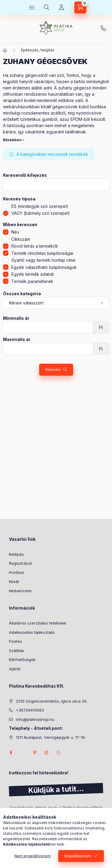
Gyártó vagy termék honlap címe (43, 260)
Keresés (53, 370)
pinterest (35, 753)
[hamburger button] (32, 7)
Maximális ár (17, 339)
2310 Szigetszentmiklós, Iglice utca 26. (52, 701)
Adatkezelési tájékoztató (32, 632)
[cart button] (80, 7)
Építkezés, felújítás (38, 50)
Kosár (14, 581)
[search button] (47, 7)
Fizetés (16, 641)
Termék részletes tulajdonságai (42, 253)
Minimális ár (16, 318)
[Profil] (62, 7)
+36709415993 (103, 28)
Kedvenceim (20, 591)
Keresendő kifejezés (25, 175)
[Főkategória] (5, 50)
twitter (23, 753)
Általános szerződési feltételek (38, 623)
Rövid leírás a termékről (34, 246)
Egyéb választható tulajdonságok (44, 267)
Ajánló (15, 669)
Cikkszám (21, 239)
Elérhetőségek (22, 660)
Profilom (17, 572)
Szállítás (17, 651)
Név (15, 232)
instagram (47, 753)
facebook (11, 753)
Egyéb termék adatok (33, 274)
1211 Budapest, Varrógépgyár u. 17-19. (51, 737)
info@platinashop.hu (35, 719)
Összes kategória (22, 294)
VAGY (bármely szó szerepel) (41, 213)
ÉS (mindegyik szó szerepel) (40, 206)
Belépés (16, 554)
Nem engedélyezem (33, 856)
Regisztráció (20, 563)
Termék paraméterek (32, 281)
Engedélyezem (78, 856)
